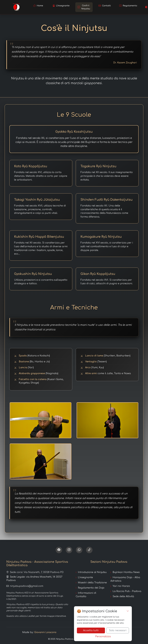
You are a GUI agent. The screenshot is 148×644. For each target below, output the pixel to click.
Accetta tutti (91, 630)
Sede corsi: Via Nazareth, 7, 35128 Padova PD (35, 572)
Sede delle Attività (123, 596)
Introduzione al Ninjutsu (92, 572)
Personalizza (103, 637)
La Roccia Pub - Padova (127, 591)
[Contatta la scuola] (105, 6)
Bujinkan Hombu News (126, 572)
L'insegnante (85, 577)
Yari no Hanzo (121, 586)
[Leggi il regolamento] (128, 6)
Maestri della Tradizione (92, 583)
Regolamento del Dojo (91, 588)
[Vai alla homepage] (38, 6)
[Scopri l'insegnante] (61, 6)
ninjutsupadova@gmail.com (25, 586)
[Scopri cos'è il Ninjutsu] (84, 7)
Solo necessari (118, 630)
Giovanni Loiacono (45, 632)
